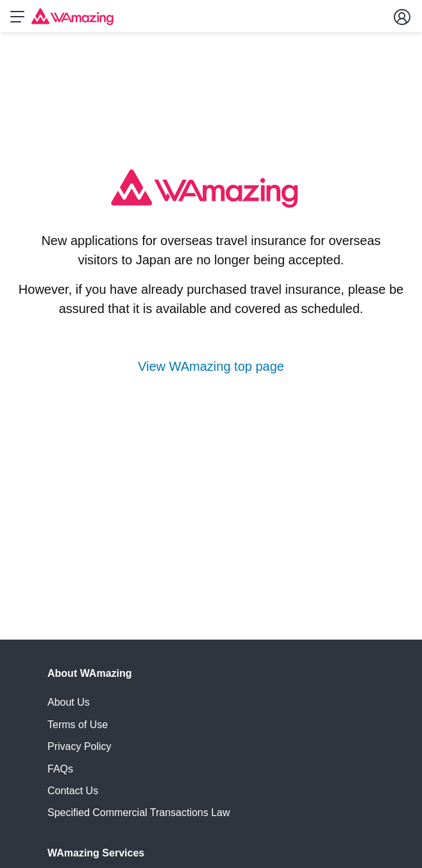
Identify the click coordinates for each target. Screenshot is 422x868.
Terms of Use (78, 725)
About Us (69, 702)
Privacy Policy (80, 746)
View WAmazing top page (211, 366)
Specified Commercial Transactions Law (139, 813)
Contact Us (73, 791)
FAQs (60, 769)
